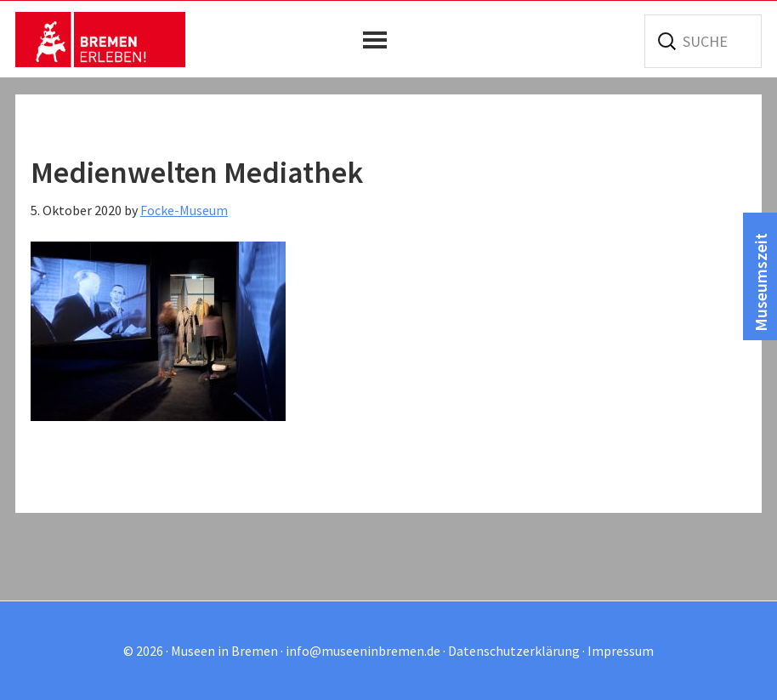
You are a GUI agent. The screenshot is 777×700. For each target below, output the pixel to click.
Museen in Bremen (100, 39)
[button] (379, 40)
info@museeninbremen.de (363, 651)
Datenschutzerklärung (514, 651)
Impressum (621, 651)
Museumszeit (760, 282)
